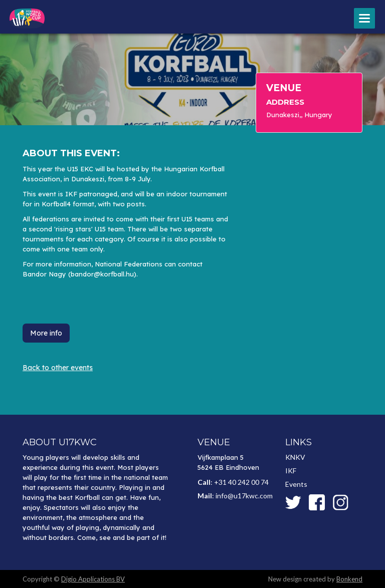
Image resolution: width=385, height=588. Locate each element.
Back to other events (58, 368)
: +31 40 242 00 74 (233, 482)
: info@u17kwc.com (235, 496)
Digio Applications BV (93, 579)
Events (296, 484)
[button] (365, 18)
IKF (291, 471)
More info (46, 333)
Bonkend (349, 579)
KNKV (295, 457)
